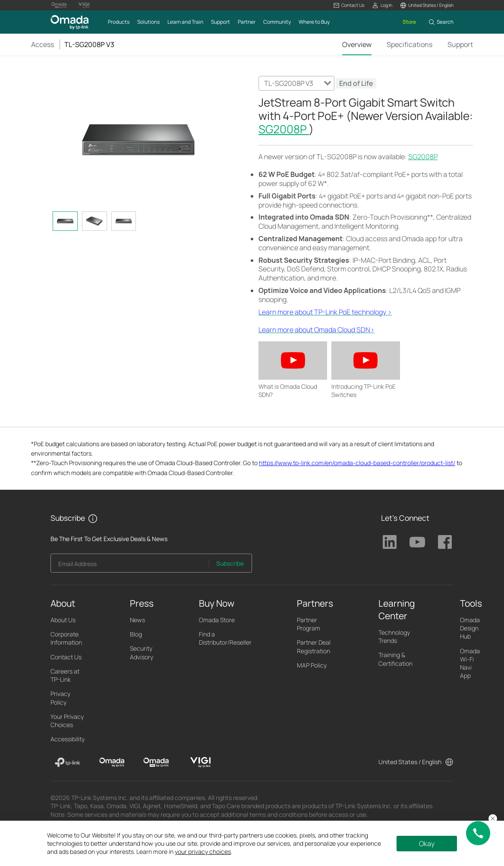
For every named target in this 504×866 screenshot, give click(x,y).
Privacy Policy (60, 698)
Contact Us (66, 657)
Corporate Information (66, 638)
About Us (63, 620)
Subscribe (230, 563)
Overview (357, 44)
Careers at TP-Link (65, 675)
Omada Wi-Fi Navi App (470, 663)
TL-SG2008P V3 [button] (89, 44)
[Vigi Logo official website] (84, 5)
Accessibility (68, 739)
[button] (349, 5)
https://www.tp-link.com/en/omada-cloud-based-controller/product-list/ (357, 463)
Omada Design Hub (470, 628)
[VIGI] (200, 762)
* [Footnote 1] (326, 183)
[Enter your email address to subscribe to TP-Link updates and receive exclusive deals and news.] (130, 565)
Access (43, 44)
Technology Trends (394, 636)
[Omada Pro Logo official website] (59, 5)
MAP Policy (312, 665)
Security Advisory (142, 652)
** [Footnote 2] (430, 217)
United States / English (410, 762)
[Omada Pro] (156, 762)
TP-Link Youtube (417, 542)
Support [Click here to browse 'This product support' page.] (460, 44)
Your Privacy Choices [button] (67, 721)
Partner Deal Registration (314, 646)
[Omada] (112, 762)
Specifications (409, 44)
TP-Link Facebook (445, 542)
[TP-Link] (68, 762)
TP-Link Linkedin (390, 542)
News (137, 620)
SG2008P (284, 129)
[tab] (65, 221)
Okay (427, 844)
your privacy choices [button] (203, 852)
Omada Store (217, 620)
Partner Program (309, 624)
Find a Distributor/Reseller (225, 638)
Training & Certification (395, 659)
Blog (136, 634)
